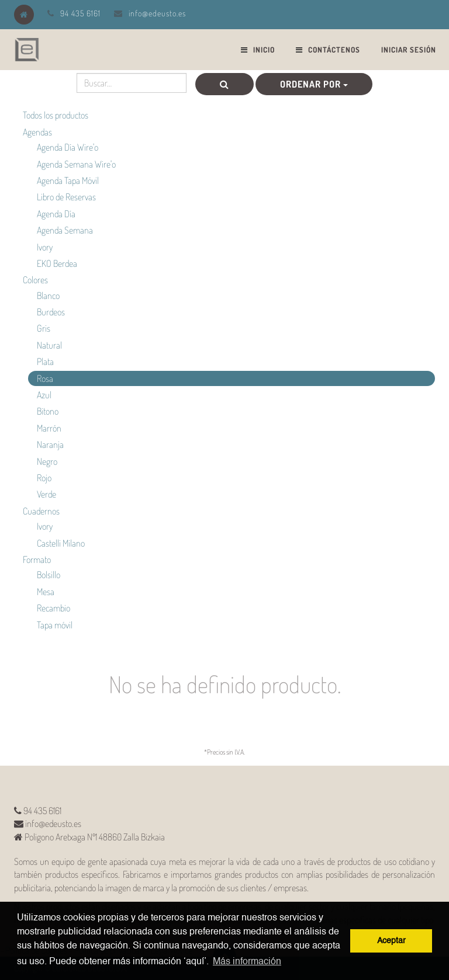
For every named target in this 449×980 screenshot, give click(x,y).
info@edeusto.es (157, 13)
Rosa (45, 378)
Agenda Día (56, 214)
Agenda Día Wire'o (68, 147)
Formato (37, 559)
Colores (35, 280)
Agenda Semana (65, 230)
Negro (47, 461)
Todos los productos (56, 115)
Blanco (48, 296)
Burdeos (51, 312)
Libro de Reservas (66, 197)
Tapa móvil (55, 625)
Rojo (44, 478)
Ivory (45, 247)
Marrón (49, 428)
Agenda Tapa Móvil (68, 180)
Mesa (46, 592)
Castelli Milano (61, 543)
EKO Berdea (57, 263)
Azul (44, 395)
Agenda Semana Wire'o (76, 164)
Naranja (50, 444)
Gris (44, 328)
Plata (45, 362)
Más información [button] (247, 962)
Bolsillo (49, 575)
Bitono (48, 411)
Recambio (53, 608)
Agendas (37, 132)
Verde (46, 494)
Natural (49, 345)
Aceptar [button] (391, 941)
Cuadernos (41, 511)
